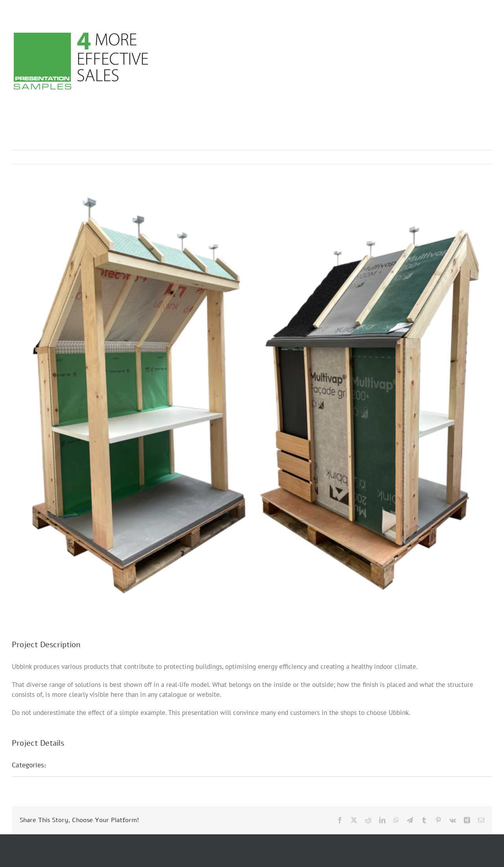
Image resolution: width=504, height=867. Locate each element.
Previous (452, 157)
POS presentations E (86, 765)
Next (479, 157)
